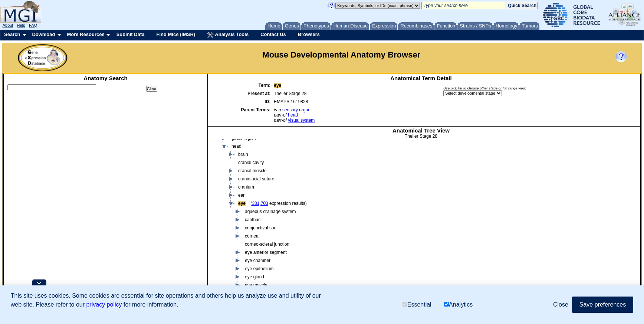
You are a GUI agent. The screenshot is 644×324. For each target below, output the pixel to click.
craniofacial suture (256, 179)
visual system (301, 120)
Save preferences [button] (603, 305)
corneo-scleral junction (267, 244)
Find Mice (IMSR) (176, 34)
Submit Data (131, 34)
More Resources (86, 34)
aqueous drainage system (270, 212)
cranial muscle (252, 171)
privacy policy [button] (104, 305)
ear (241, 195)
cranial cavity (251, 163)
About (8, 25)
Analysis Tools (228, 35)
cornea (252, 236)
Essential (417, 305)
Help (21, 25)
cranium (246, 187)
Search (12, 34)
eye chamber (258, 261)
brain (243, 154)
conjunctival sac (261, 228)
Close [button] (561, 305)
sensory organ (296, 110)
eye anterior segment (266, 252)
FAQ (33, 25)
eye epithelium (259, 269)
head (293, 115)
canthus (253, 220)
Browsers (309, 34)
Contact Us (273, 34)
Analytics (458, 305)
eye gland (254, 277)
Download (43, 34)
